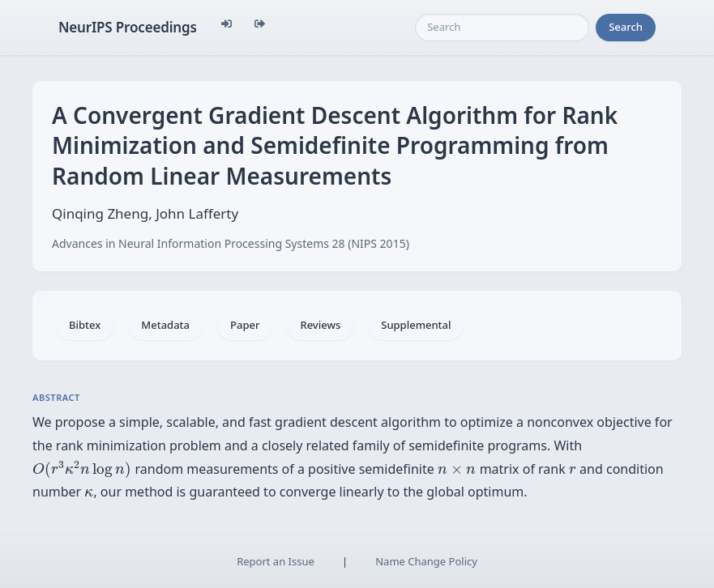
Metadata (165, 325)
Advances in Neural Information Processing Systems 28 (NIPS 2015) (231, 243)
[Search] (502, 28)
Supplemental (416, 325)
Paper (245, 325)
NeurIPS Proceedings (128, 27)
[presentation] (82, 469)
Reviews (320, 325)
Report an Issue (276, 561)
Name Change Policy (426, 561)
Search (626, 27)
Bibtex (85, 325)
